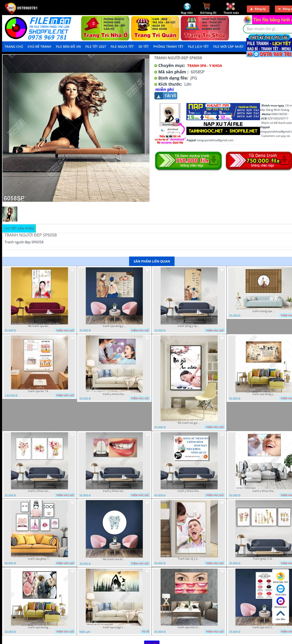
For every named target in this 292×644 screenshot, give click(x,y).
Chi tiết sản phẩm (19, 228)
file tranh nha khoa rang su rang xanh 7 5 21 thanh (114, 559)
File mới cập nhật (228, 46)
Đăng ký (258, 9)
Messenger (281, 603)
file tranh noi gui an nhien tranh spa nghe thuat (189, 423)
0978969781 (21, 8)
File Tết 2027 (96, 46)
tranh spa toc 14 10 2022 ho (39, 391)
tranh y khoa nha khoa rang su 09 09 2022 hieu (114, 394)
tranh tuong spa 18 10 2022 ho (264, 311)
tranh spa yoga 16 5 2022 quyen (114, 627)
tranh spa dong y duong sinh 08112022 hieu (114, 326)
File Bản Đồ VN (68, 46)
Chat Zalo (281, 590)
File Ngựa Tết (122, 46)
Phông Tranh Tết (168, 46)
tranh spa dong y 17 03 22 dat (264, 394)
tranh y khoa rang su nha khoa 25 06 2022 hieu (114, 491)
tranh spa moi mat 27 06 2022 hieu (189, 627)
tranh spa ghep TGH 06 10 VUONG (39, 559)
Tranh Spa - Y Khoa (205, 66)
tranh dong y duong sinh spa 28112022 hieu (189, 326)
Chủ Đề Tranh (39, 46)
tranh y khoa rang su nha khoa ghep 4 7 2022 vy (39, 491)
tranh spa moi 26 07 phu (264, 627)
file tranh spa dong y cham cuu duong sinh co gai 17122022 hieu (39, 326)
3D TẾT (143, 46)
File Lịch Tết (198, 46)
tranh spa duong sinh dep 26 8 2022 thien (39, 627)
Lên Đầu (281, 615)
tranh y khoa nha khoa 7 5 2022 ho (264, 491)
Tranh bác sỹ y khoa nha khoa (189, 559)
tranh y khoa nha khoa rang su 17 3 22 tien (189, 491)
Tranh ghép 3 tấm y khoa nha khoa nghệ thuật (264, 559)
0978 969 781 (281, 578)
